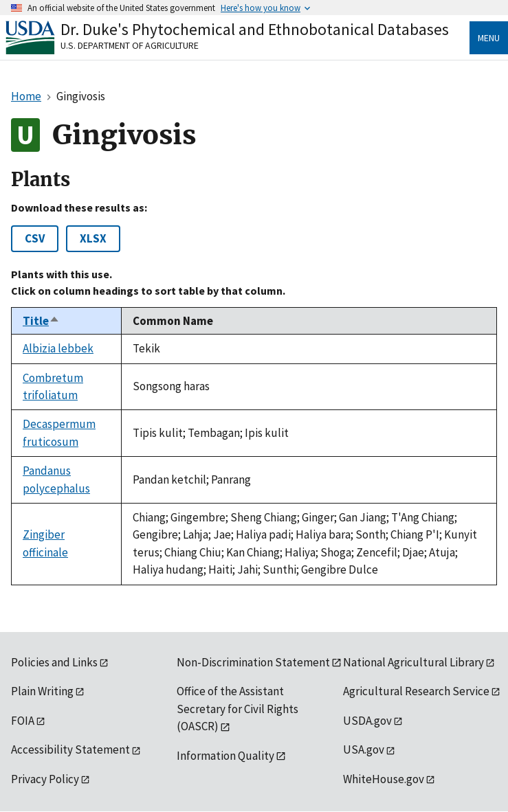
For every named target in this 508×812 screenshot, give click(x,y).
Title (41, 321)
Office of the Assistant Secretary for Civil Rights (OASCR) (238, 709)
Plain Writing (42, 691)
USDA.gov (367, 721)
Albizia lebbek (58, 348)
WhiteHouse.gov (384, 779)
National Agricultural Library (413, 662)
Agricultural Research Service (416, 691)
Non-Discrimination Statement (253, 662)
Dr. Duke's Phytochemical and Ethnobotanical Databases (255, 29)
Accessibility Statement (70, 749)
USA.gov (364, 749)
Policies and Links (54, 662)
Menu (489, 38)
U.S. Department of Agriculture (130, 45)
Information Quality (225, 756)
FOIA (23, 721)
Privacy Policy (45, 779)
